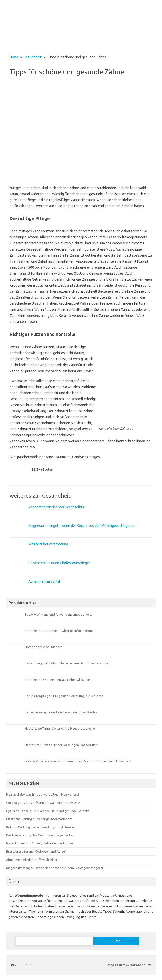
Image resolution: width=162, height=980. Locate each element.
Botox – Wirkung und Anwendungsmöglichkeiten (59, 614)
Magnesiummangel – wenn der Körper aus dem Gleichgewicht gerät (81, 526)
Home (14, 57)
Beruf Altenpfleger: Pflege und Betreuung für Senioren (64, 696)
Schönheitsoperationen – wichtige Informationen (60, 631)
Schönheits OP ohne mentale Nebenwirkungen (58, 680)
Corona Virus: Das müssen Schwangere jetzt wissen (43, 803)
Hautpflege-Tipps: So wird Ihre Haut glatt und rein (61, 728)
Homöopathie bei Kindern (44, 647)
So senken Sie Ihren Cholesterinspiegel (59, 563)
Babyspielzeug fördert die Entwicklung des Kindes (61, 712)
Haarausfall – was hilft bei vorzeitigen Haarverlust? (61, 745)
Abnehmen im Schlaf (44, 581)
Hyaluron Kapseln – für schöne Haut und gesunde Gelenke (48, 811)
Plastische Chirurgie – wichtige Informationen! (39, 819)
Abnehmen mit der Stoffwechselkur (56, 507)
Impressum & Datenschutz (129, 965)
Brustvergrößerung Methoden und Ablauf (36, 851)
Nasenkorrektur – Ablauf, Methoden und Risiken (40, 843)
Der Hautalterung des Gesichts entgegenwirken (40, 835)
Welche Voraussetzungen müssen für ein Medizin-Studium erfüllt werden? (78, 761)
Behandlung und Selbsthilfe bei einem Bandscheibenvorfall (67, 663)
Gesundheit (32, 57)
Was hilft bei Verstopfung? (49, 544)
